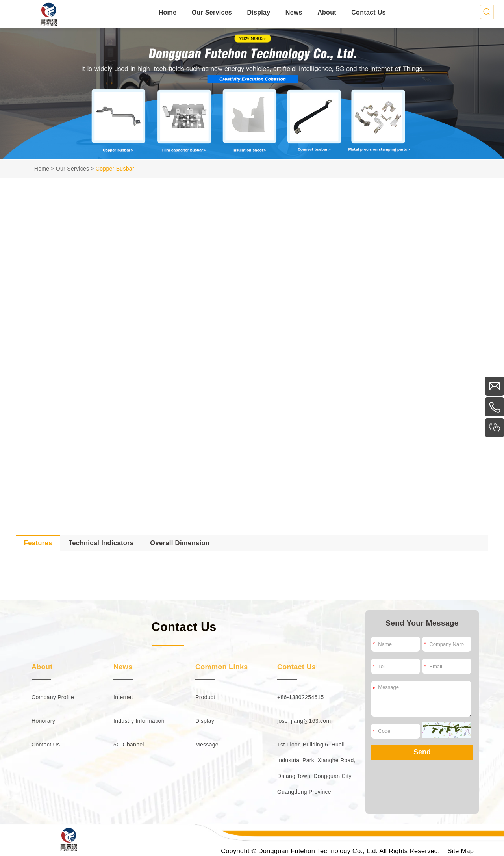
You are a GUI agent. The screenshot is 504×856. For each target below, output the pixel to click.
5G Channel (129, 745)
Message (207, 745)
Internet (123, 697)
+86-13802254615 (301, 697)
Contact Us (368, 12)
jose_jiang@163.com (304, 721)
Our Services (212, 12)
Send (422, 752)
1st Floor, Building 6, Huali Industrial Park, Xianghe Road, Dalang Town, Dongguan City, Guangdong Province (316, 768)
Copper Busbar (115, 169)
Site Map (460, 851)
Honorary (43, 721)
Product (205, 697)
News (294, 12)
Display (258, 12)
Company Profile (53, 697)
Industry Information (139, 721)
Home (168, 12)
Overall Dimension (180, 543)
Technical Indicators (101, 543)
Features (38, 543)
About (327, 12)
